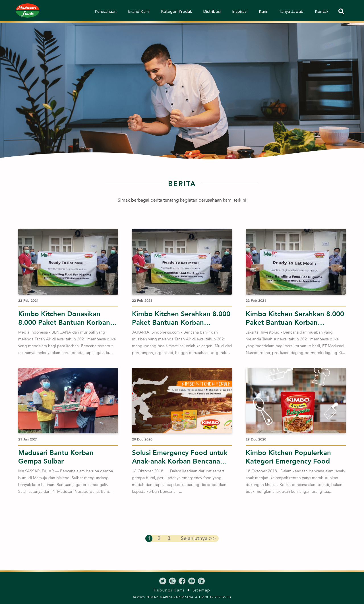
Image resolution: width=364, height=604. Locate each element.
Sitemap (201, 590)
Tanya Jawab (291, 12)
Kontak (322, 12)
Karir (263, 12)
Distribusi (212, 12)
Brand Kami (139, 12)
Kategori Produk (176, 12)
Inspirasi (240, 12)
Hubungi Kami (169, 590)
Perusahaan (106, 12)
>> (198, 538)
